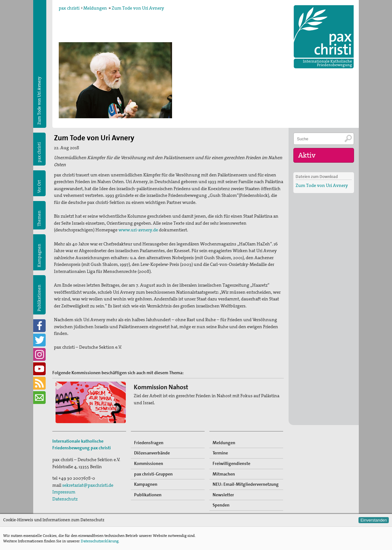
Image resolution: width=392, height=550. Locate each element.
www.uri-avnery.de (138, 230)
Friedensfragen (149, 443)
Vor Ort (39, 186)
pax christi (69, 8)
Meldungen (95, 8)
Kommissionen (149, 463)
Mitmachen (224, 474)
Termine (220, 453)
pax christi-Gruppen (153, 474)
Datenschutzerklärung (100, 541)
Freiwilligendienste (231, 463)
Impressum (64, 492)
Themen (39, 218)
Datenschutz (65, 499)
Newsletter (223, 495)
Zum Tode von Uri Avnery (138, 8)
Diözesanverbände (152, 453)
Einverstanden (374, 520)
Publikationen (39, 298)
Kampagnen (39, 256)
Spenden (221, 505)
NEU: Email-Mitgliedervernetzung (246, 484)
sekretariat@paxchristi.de (88, 485)
